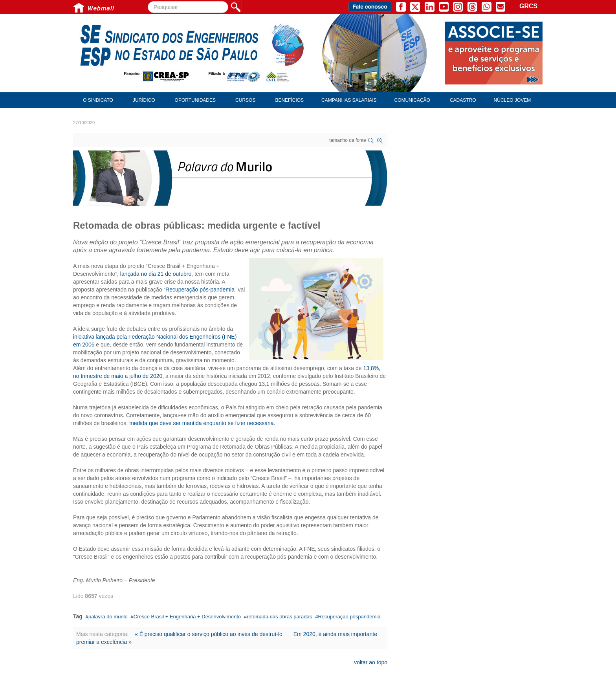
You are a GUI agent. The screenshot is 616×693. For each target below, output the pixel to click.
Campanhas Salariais (349, 100)
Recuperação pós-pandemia (200, 290)
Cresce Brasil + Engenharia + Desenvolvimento (187, 617)
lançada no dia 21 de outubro (156, 274)
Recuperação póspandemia (349, 617)
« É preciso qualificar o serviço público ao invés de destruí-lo (209, 634)
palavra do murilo (108, 617)
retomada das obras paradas (279, 617)
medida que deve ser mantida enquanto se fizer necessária (201, 423)
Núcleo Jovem (512, 100)
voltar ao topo (371, 662)
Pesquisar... (148, 1)
